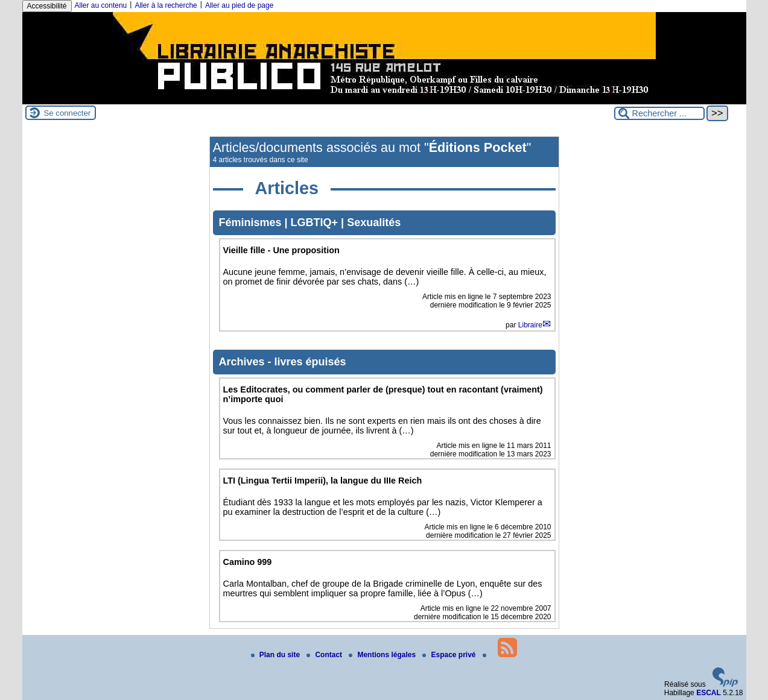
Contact (325, 655)
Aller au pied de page (239, 5)
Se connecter (68, 113)
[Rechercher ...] (659, 113)
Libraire (530, 325)
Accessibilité (47, 6)
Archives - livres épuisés (283, 362)
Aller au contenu (101, 5)
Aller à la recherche (166, 5)
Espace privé (450, 655)
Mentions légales (383, 655)
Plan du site (277, 655)
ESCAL (709, 693)
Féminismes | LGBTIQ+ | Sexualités (310, 222)
